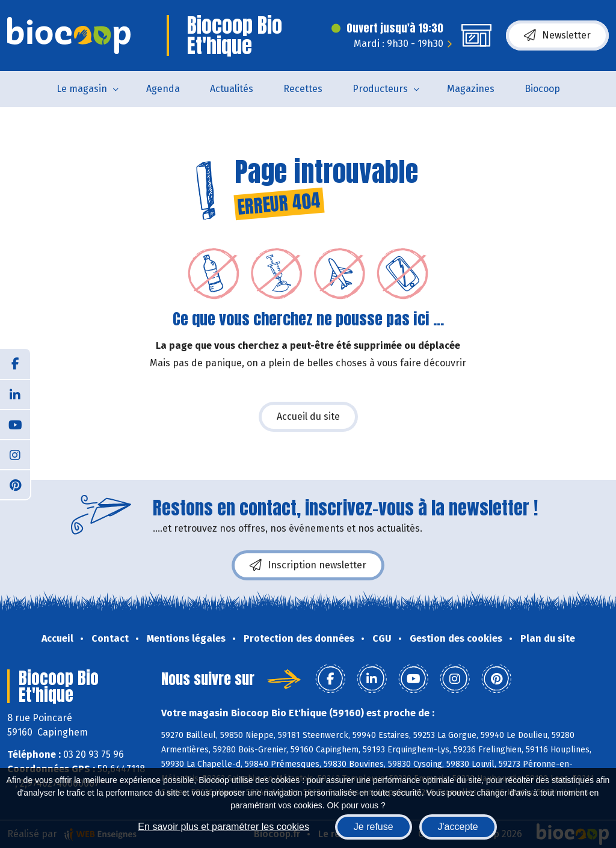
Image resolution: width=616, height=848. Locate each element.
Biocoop (542, 89)
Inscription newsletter (308, 565)
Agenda (163, 89)
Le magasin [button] (82, 89)
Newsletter (557, 35)
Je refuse (374, 827)
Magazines (471, 89)
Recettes (303, 89)
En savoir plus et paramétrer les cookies (223, 827)
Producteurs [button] (380, 89)
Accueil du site (308, 416)
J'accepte (458, 827)
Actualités (232, 89)
